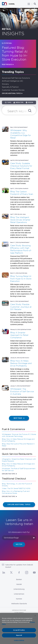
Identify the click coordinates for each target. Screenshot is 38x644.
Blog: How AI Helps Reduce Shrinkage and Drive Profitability (18, 440)
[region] (19, 628)
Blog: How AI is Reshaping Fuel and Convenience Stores (16, 492)
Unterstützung (19, 589)
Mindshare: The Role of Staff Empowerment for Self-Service (19, 469)
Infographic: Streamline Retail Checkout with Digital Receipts (19, 460)
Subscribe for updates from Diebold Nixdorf (19, 566)
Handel (19, 584)
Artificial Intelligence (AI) (12, 81)
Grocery (5, 84)
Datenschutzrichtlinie (19, 610)
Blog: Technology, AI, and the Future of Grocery (17, 485)
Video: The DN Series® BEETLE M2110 (16, 488)
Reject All (19, 635)
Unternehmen (19, 594)
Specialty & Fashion (10, 87)
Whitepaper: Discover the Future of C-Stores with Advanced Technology (19, 435)
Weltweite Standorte (19, 604)
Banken (19, 579)
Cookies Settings (19, 640)
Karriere (19, 599)
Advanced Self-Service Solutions (16, 78)
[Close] (35, 616)
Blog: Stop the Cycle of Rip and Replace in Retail (18, 445)
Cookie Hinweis (19, 613)
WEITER (19, 544)
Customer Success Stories (13, 90)
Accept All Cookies (19, 630)
